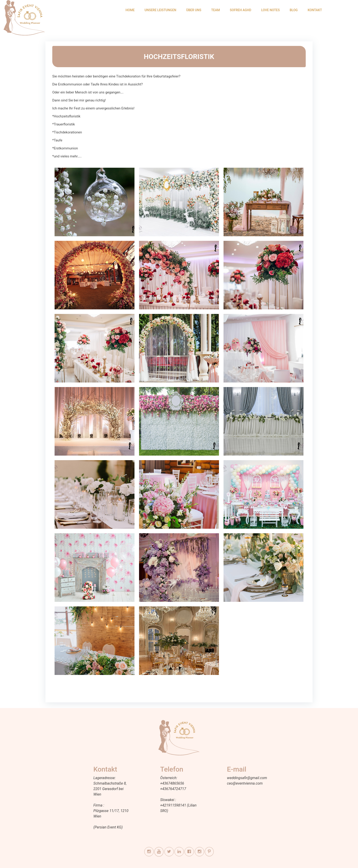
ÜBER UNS (194, 10)
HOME (130, 10)
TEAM (216, 10)
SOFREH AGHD (241, 10)
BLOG (294, 10)
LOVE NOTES (270, 10)
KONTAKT (315, 10)
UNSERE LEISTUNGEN (160, 10)
